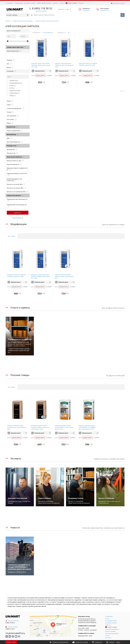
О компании (10, 3)
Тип (18, 64)
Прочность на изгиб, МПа (18, 184)
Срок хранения (18, 116)
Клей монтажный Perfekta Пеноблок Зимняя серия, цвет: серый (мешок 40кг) (40, 427)
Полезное (81, 3)
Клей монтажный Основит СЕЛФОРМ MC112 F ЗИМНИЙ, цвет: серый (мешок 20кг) (87, 427)
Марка (18, 123)
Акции (11, 642)
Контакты (55, 3)
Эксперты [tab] (16, 458)
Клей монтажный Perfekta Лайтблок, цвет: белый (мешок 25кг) (65, 65)
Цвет (18, 138)
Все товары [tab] (12, 236)
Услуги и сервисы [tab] (20, 308)
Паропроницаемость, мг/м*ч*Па (18, 174)
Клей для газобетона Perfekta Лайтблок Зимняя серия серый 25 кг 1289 (41, 65)
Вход (114, 3)
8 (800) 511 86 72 (10, 629)
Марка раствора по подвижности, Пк (18, 169)
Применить (18, 213)
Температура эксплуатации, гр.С (18, 205)
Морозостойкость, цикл (18, 161)
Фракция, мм (18, 149)
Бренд (18, 67)
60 (69, 32)
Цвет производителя (18, 142)
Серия (18, 105)
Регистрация (121, 3)
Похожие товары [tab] (20, 375)
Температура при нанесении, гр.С (18, 200)
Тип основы (18, 119)
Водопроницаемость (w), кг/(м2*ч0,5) (18, 180)
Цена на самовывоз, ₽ (18, 31)
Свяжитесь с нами (64, 9)
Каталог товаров (17, 15)
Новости (62, 3)
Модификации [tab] (19, 224)
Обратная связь (12, 627)
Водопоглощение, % (18, 164)
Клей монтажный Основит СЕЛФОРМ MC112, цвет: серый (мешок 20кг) (64, 427)
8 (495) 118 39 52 (42, 8)
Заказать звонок (12, 621)
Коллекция (18, 71)
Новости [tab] (15, 527)
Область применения (18, 131)
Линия (18, 101)
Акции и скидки (71, 3)
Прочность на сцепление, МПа (18, 192)
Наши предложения (18, 51)
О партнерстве (19, 3)
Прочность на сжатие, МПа (18, 188)
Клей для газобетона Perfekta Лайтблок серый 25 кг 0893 (88, 64)
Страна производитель (18, 108)
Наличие (18, 60)
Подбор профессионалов (44, 3)
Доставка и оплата (30, 3)
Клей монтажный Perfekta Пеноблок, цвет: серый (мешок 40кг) (17, 427)
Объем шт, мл (18, 153)
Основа (18, 112)
